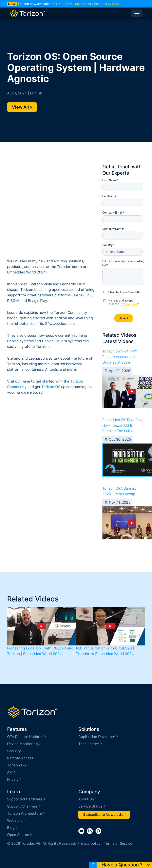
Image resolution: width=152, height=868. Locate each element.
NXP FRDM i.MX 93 (70, 4)
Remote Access (22, 758)
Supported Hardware (27, 799)
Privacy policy (89, 843)
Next (148, 634)
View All (22, 107)
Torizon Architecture (26, 813)
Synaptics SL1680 (105, 4)
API (12, 772)
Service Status (92, 806)
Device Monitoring (24, 744)
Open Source (20, 835)
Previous (4, 634)
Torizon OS (51, 387)
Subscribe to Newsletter (104, 815)
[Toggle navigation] (137, 13)
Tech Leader (91, 744)
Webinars (17, 820)
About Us (88, 799)
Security (16, 751)
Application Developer (99, 737)
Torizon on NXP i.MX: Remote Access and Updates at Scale (120, 357)
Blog (13, 828)
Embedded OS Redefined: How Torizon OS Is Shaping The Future (123, 425)
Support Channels (24, 806)
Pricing (15, 779)
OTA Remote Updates (27, 737)
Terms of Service (118, 843)
